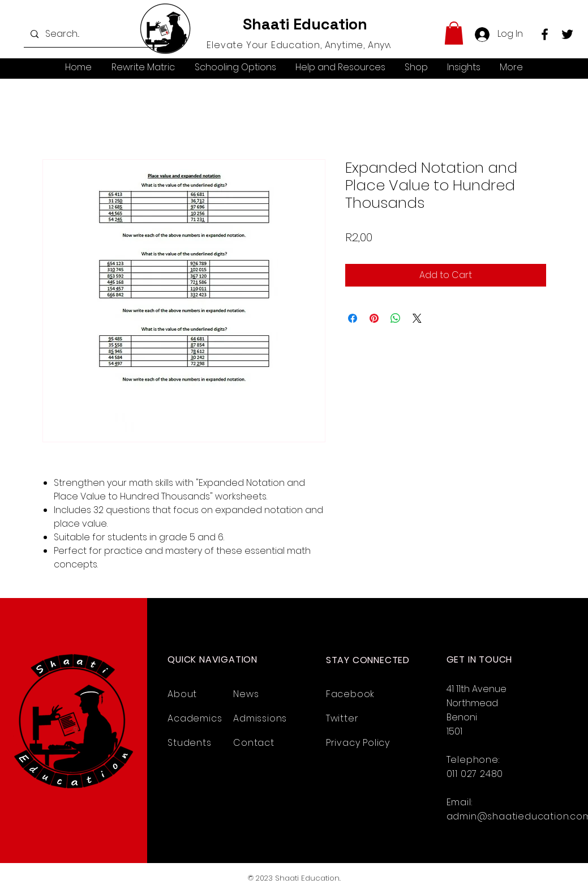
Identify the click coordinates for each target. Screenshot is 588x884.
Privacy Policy (358, 743)
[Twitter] (567, 34)
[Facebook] (545, 34)
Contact (254, 743)
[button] (454, 33)
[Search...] (91, 34)
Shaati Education (305, 24)
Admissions (260, 718)
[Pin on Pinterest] (374, 318)
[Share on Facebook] (353, 318)
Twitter (342, 718)
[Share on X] (417, 318)
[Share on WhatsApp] (396, 318)
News (246, 694)
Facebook (350, 694)
